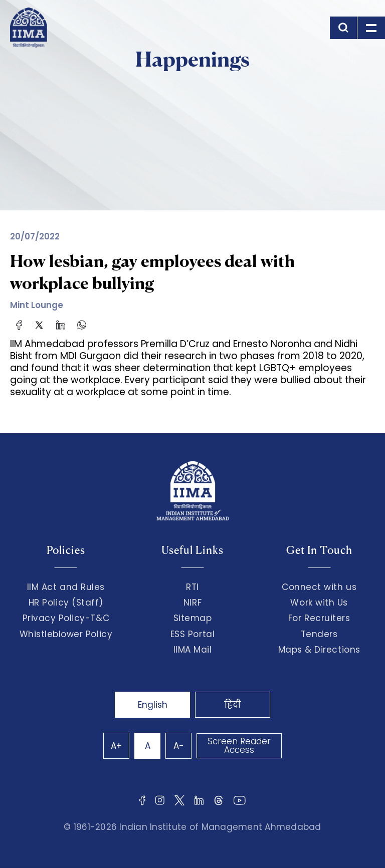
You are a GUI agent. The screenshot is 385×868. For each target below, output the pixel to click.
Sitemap (193, 618)
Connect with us (319, 587)
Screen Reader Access (239, 746)
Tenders (319, 634)
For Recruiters (319, 618)
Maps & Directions (319, 650)
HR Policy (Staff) (66, 603)
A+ (116, 746)
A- (179, 746)
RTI (192, 587)
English (153, 705)
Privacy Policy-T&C (66, 618)
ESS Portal (192, 634)
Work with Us (319, 603)
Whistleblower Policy (66, 634)
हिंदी (233, 705)
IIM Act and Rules (66, 587)
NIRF (192, 603)
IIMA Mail (193, 650)
